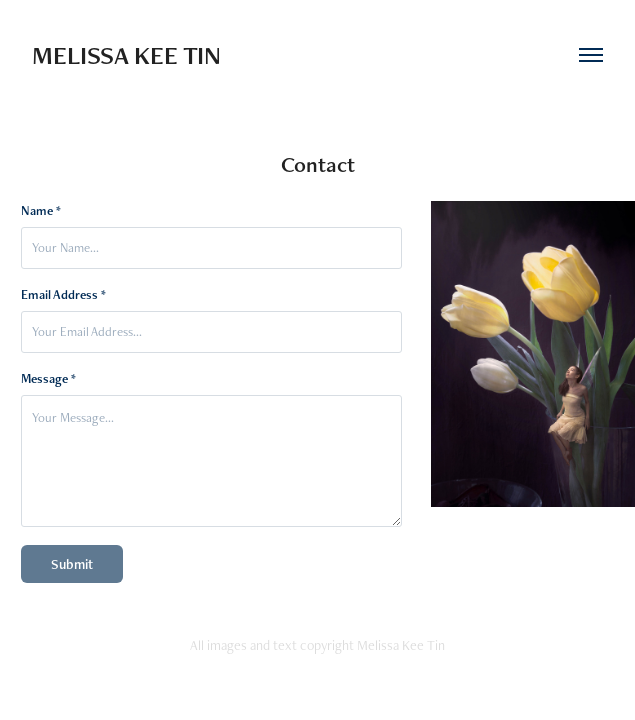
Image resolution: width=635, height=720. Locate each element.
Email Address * (63, 295)
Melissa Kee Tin (126, 55)
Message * (48, 379)
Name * (41, 211)
